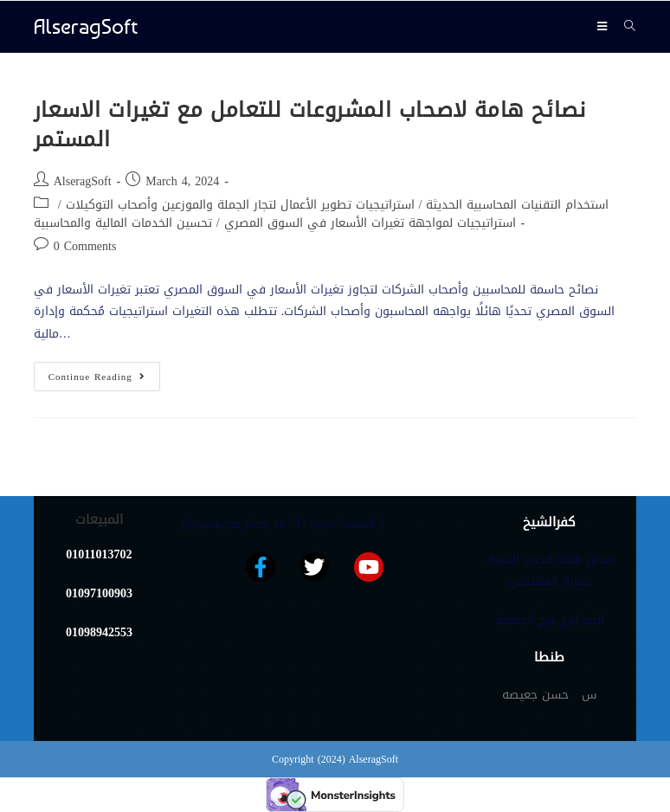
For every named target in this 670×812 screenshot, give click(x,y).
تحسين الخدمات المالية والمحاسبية (123, 223)
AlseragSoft (86, 26)
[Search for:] (624, 26)
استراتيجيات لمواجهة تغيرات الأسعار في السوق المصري (370, 223)
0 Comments (85, 246)
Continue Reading (104, 374)
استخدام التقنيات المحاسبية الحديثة (517, 205)
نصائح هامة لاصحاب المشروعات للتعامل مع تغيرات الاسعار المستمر (310, 125)
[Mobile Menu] (604, 26)
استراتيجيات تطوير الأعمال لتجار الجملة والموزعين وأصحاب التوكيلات (240, 205)
